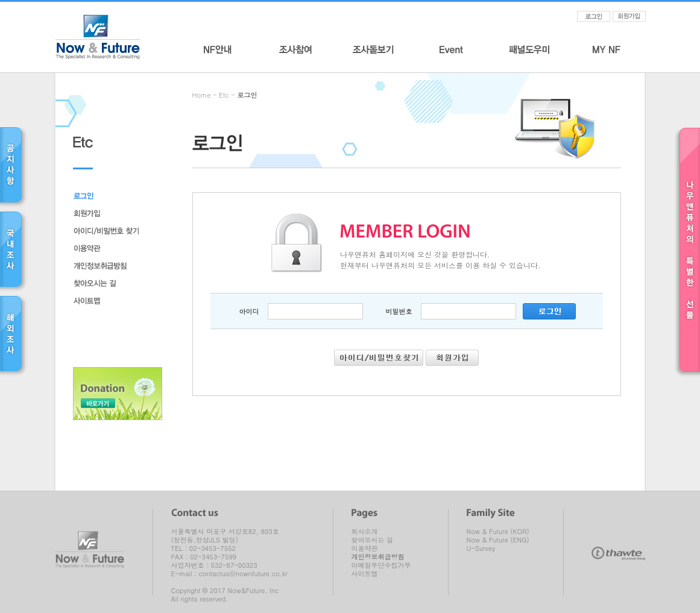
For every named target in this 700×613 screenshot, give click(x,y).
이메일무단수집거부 (381, 565)
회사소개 (365, 532)
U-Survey (481, 549)
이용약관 (365, 549)
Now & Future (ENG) (498, 540)
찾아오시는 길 (373, 540)
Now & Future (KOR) (498, 532)
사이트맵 (365, 574)
